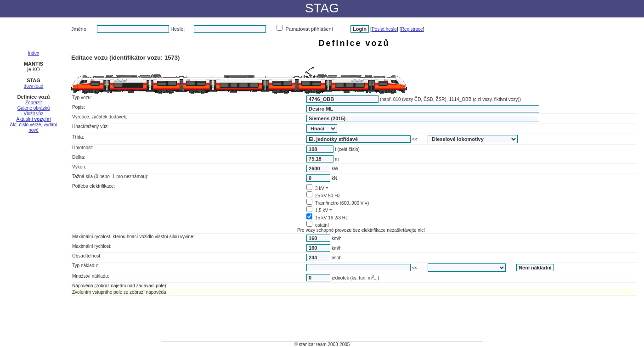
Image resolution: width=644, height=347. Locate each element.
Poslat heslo (384, 29)
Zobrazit (34, 103)
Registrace (412, 29)
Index (34, 53)
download (34, 86)
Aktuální (34, 119)
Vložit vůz (34, 114)
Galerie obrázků (34, 108)
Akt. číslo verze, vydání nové (34, 127)
